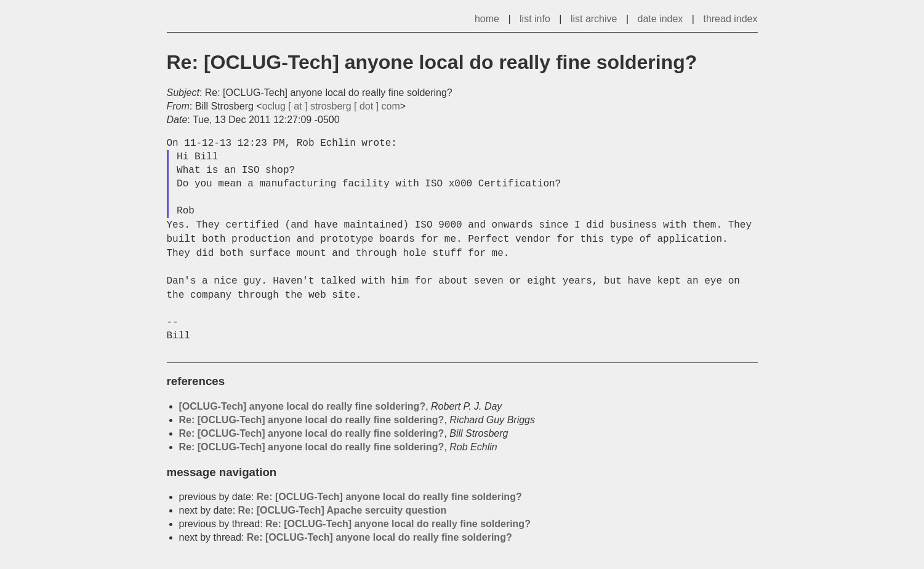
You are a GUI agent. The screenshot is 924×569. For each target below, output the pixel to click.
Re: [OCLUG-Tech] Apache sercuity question (343, 510)
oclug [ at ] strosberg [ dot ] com (331, 106)
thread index (730, 19)
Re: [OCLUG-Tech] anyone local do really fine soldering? (312, 420)
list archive (594, 19)
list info (535, 19)
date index (661, 19)
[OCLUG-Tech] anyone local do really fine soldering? (303, 406)
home (487, 19)
